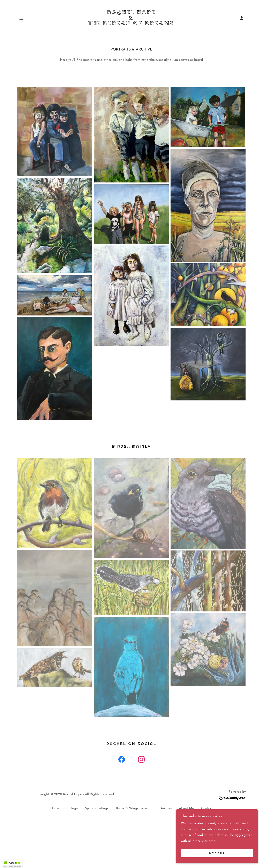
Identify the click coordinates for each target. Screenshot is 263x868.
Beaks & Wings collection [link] (135, 808)
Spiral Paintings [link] (97, 808)
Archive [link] (166, 808)
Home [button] (55, 808)
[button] (21, 18)
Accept (217, 853)
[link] (132, 24)
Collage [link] (72, 808)
